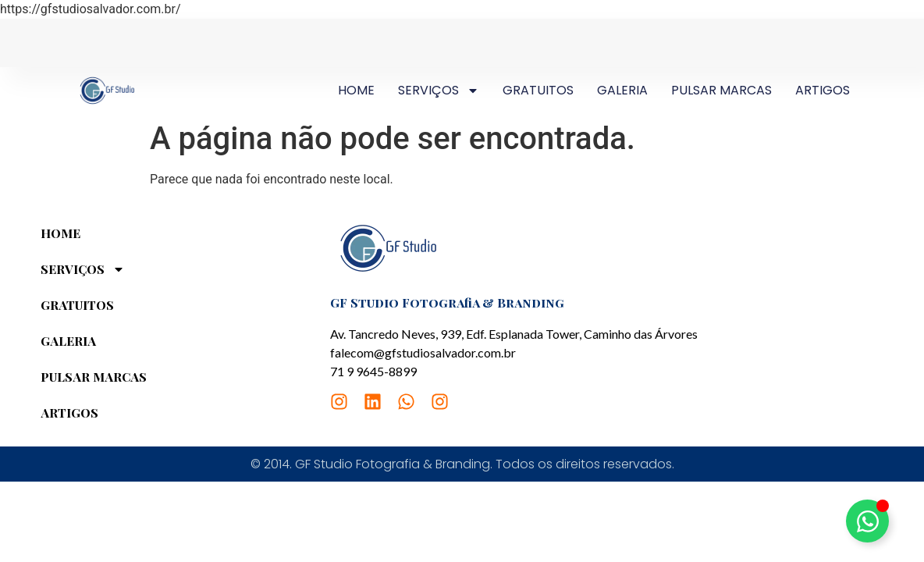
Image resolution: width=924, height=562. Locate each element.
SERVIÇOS (439, 91)
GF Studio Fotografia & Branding (447, 302)
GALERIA (622, 90)
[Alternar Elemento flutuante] (867, 521)
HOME (356, 90)
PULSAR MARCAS (721, 90)
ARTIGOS (823, 90)
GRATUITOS (538, 90)
